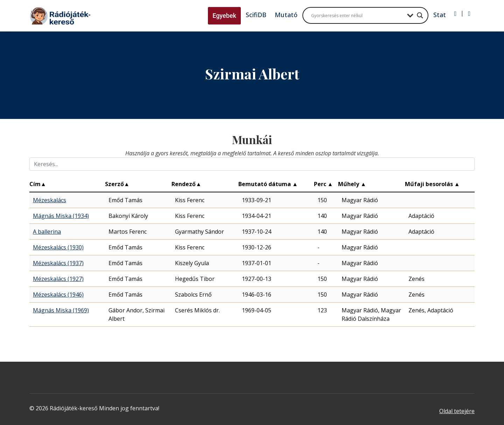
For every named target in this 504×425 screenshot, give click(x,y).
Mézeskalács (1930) (58, 247)
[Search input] (357, 15)
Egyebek (224, 16)
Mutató (286, 15)
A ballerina (47, 232)
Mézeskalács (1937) (58, 263)
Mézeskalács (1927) (58, 279)
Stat (440, 15)
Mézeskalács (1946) (58, 295)
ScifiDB (256, 15)
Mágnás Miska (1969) (61, 310)
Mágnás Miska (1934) (61, 216)
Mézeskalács (50, 200)
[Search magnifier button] (420, 15)
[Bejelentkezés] (456, 14)
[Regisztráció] (469, 14)
